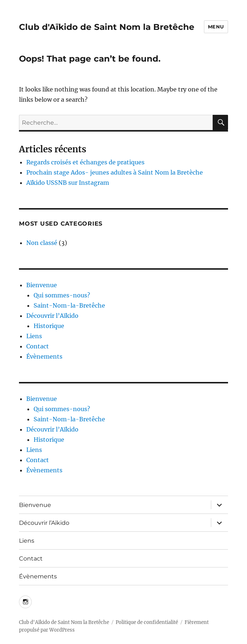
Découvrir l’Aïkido (52, 316)
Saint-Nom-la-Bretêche (69, 305)
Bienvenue (42, 285)
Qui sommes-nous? (62, 295)
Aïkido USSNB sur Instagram (68, 183)
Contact (38, 346)
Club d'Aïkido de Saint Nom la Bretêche (107, 27)
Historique (49, 326)
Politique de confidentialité (147, 622)
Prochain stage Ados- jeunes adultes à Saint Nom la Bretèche (115, 172)
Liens (34, 336)
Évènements (44, 356)
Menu (216, 27)
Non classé (42, 243)
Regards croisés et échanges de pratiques (85, 162)
